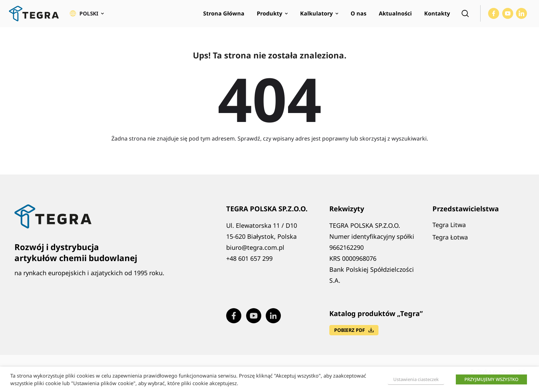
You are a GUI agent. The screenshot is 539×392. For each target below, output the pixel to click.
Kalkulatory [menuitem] (316, 16)
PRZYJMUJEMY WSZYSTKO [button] (491, 379)
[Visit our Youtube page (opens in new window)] (508, 16)
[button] (87, 16)
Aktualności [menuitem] (395, 16)
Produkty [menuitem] (269, 16)
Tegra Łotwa (450, 241)
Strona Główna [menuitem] (224, 16)
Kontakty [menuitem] (437, 16)
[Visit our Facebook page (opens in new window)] (494, 16)
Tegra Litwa (449, 229)
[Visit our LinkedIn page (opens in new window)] (521, 16)
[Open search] (465, 16)
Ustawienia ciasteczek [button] (416, 379)
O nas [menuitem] (359, 16)
